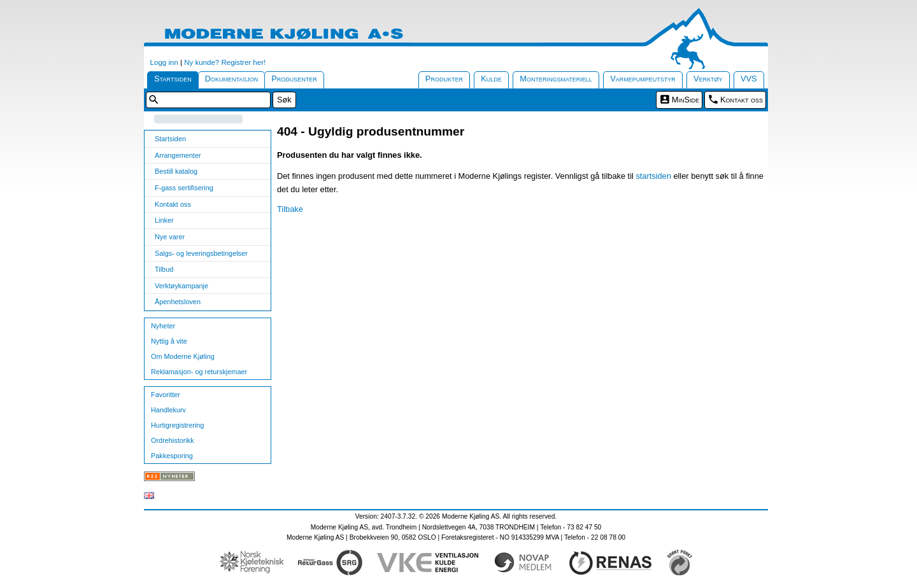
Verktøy (708, 79)
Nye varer (170, 237)
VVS (749, 79)
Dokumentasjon (232, 79)
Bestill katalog (176, 171)
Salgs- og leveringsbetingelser (201, 253)
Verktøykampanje (181, 286)
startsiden (653, 176)
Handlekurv (168, 410)
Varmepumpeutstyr (643, 79)
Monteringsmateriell (556, 79)
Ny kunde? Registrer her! (225, 62)
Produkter (444, 79)
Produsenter (294, 79)
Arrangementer (178, 155)
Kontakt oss (742, 100)
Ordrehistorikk (173, 440)
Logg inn (164, 62)
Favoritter (166, 395)
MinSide (686, 100)
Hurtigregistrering (177, 425)
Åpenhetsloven (178, 302)
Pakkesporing (172, 456)
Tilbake (290, 209)
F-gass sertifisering (184, 188)
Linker (164, 220)
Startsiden (173, 79)
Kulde (491, 79)
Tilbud (164, 269)
